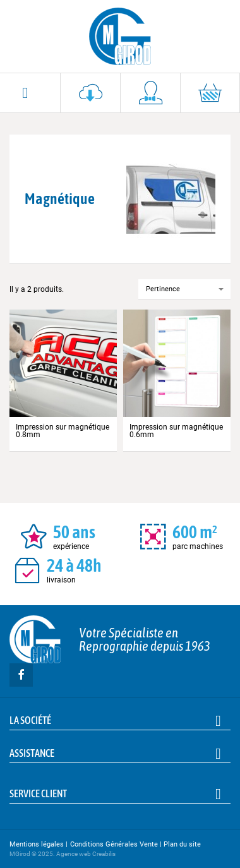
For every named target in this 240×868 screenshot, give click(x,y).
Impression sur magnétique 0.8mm (63, 431)
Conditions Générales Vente (114, 844)
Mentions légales (37, 844)
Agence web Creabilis (86, 854)
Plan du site (182, 844)
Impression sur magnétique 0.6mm (176, 431)
